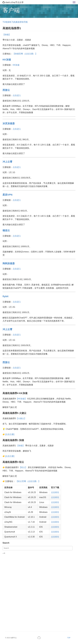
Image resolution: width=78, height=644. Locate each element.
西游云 (6, 90)
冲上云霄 (7, 162)
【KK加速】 (21, 399)
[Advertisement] (39, 573)
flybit (5, 296)
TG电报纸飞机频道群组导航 (15, 22)
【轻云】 (23, 467)
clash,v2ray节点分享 (13, 2)
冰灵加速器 (9, 123)
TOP (69, 638)
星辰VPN (7, 195)
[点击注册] (10, 434)
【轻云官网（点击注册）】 (28, 481)
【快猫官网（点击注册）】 (25, 54)
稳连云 (6, 230)
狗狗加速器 (9, 263)
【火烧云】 (21, 418)
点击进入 (17, 95)
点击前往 (55, 492)
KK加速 (7, 60)
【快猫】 (7, 35)
